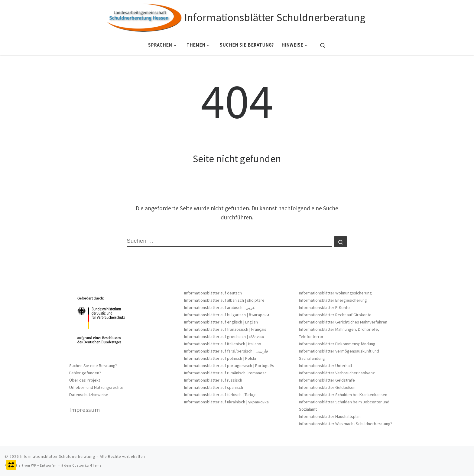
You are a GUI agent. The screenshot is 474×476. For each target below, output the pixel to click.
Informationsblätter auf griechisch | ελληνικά (224, 336)
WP (34, 465)
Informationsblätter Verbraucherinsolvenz (337, 373)
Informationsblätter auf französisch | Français (225, 329)
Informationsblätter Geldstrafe (327, 380)
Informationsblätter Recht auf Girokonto (335, 315)
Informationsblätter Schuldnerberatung (58, 456)
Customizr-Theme (87, 465)
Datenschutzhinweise (89, 395)
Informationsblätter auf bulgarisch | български (227, 315)
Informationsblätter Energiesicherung (333, 300)
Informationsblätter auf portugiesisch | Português (229, 366)
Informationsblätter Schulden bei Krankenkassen (343, 395)
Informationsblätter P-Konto (324, 307)
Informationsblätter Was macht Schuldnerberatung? (346, 424)
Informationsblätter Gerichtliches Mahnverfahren (343, 322)
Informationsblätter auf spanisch (214, 387)
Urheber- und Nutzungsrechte (96, 387)
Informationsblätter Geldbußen (327, 387)
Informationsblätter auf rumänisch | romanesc (225, 373)
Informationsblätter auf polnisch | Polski (220, 358)
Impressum (84, 410)
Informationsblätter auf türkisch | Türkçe (220, 395)
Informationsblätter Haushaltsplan (330, 416)
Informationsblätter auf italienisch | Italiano (223, 344)
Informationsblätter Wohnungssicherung (335, 293)
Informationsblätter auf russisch (213, 380)
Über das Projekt (85, 380)
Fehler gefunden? (85, 373)
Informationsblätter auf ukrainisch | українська (226, 402)
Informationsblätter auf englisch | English (221, 322)
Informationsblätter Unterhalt (326, 366)
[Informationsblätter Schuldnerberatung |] (144, 16)
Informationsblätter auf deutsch (213, 293)
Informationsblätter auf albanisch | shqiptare (224, 300)
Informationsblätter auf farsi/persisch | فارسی (226, 351)
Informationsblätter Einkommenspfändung (337, 344)
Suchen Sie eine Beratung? (93, 366)
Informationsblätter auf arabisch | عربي (220, 307)
